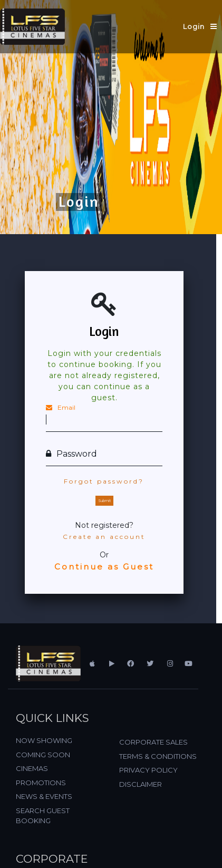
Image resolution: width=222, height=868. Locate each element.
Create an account (104, 537)
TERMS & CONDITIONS (158, 756)
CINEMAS (32, 768)
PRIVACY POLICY (148, 770)
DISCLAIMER (141, 784)
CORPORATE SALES (153, 742)
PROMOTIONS (41, 783)
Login (194, 26)
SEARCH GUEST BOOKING (43, 816)
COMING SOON (43, 755)
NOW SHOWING (44, 740)
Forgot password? (104, 481)
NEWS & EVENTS (44, 796)
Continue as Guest (104, 567)
